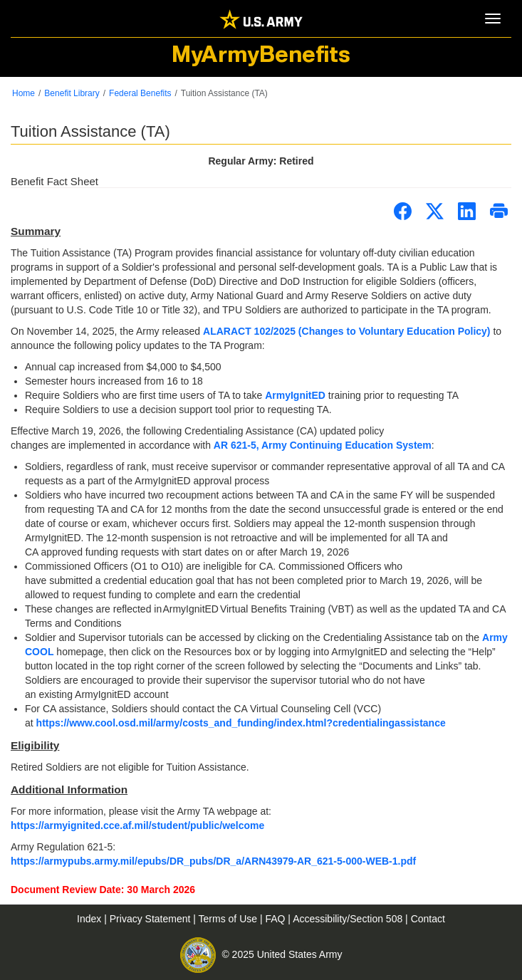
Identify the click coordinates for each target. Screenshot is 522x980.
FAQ (276, 919)
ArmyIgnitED (295, 395)
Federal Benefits (140, 93)
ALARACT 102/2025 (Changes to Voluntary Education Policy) (346, 331)
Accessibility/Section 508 (349, 919)
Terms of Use (229, 919)
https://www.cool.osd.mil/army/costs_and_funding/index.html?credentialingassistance (241, 723)
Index (90, 919)
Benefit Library (72, 93)
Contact (428, 919)
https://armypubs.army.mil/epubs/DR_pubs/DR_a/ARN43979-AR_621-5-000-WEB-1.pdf (213, 861)
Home (24, 93)
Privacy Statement (152, 919)
